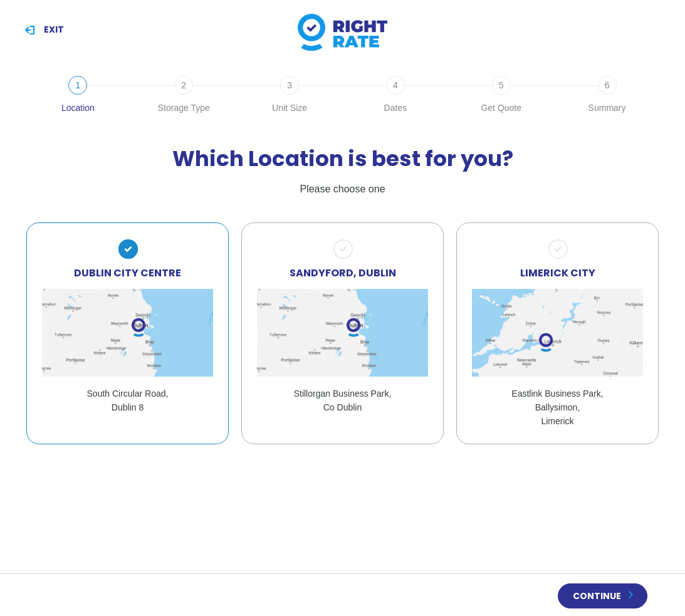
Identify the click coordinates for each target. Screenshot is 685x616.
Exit (54, 29)
